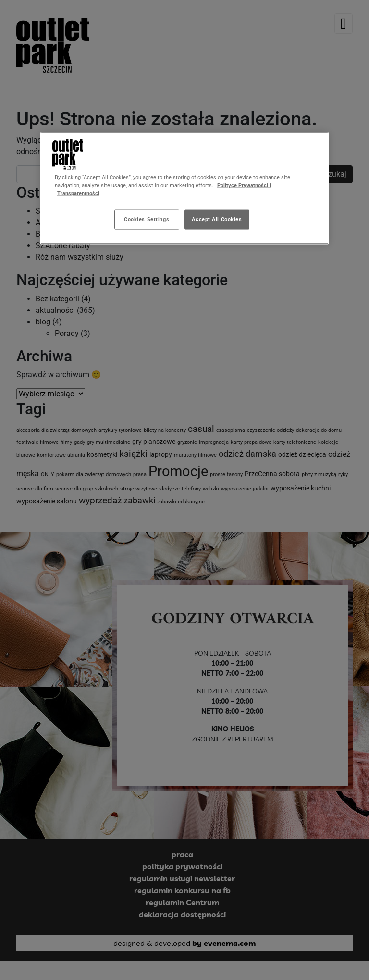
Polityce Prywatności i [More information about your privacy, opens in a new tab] (244, 185)
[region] (184, 189)
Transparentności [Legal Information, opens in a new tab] (78, 193)
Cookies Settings (147, 219)
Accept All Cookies (217, 219)
